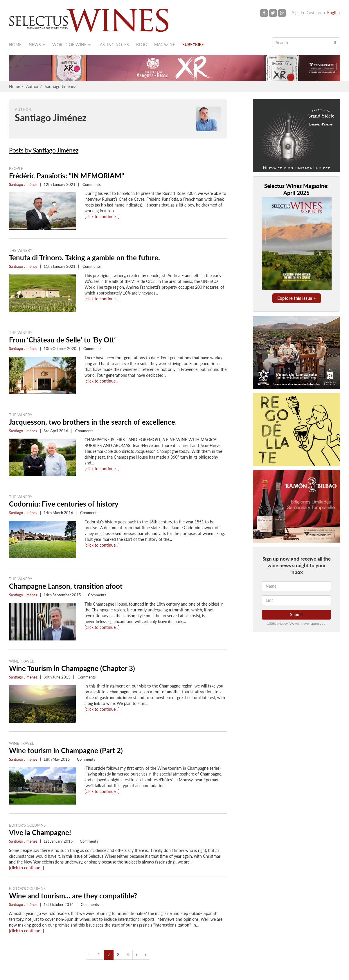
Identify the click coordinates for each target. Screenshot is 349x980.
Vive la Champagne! (40, 832)
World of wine (71, 45)
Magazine (165, 45)
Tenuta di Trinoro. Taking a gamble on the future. (84, 257)
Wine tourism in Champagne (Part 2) (66, 750)
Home (15, 45)
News (37, 45)
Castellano (316, 13)
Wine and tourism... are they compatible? (73, 896)
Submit (296, 614)
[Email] (296, 600)
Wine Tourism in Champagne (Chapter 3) (72, 668)
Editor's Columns (27, 825)
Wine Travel (21, 661)
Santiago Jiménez (60, 86)
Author (32, 86)
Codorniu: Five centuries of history (64, 504)
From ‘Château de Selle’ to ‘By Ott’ (62, 340)
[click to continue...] (102, 217)
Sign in (298, 13)
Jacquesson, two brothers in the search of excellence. (93, 422)
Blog (142, 45)
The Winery (21, 250)
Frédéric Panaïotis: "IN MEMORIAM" (66, 176)
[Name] (296, 586)
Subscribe (193, 45)
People (16, 168)
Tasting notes (113, 45)
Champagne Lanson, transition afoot (66, 586)
